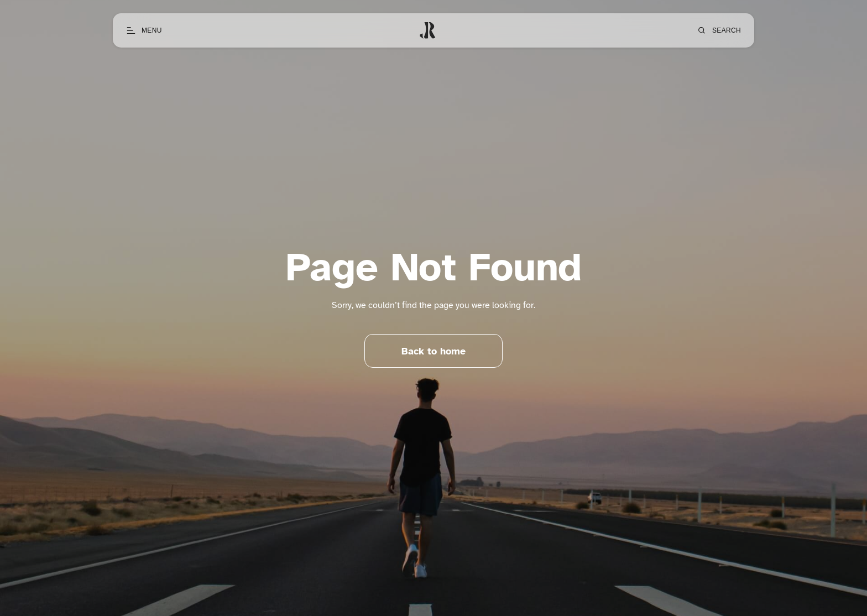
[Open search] (719, 30)
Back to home (433, 351)
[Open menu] (144, 30)
